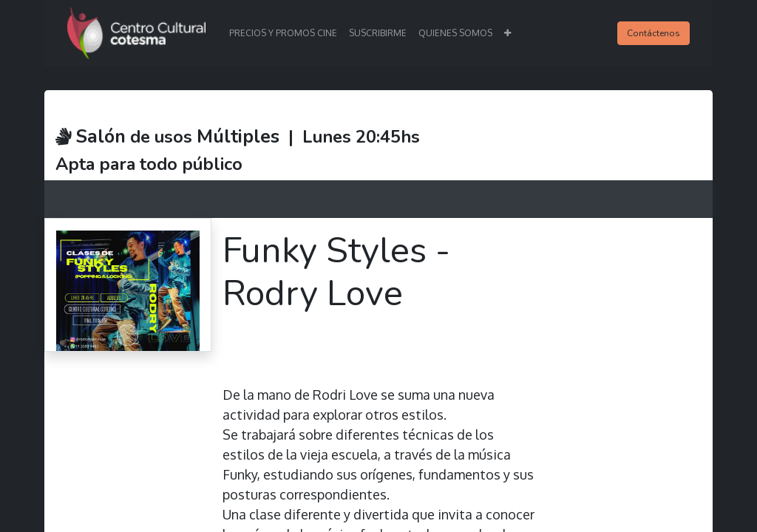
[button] (508, 33)
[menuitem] (283, 33)
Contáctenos (654, 33)
